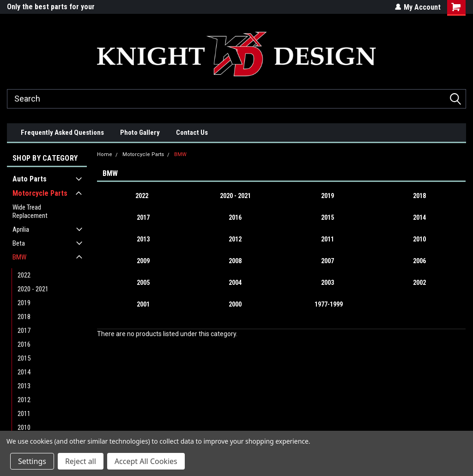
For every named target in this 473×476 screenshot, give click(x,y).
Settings (32, 461)
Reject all (81, 461)
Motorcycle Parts (40, 193)
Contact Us (192, 133)
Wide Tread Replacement (30, 211)
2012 (24, 400)
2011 (24, 414)
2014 (24, 372)
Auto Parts (30, 179)
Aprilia (21, 229)
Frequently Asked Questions (62, 133)
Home (105, 154)
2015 (24, 358)
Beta (19, 243)
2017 (24, 331)
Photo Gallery (140, 133)
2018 (24, 317)
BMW (19, 257)
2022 (24, 275)
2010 (24, 428)
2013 (24, 386)
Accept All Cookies (146, 461)
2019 (24, 303)
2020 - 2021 (33, 289)
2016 (24, 344)
